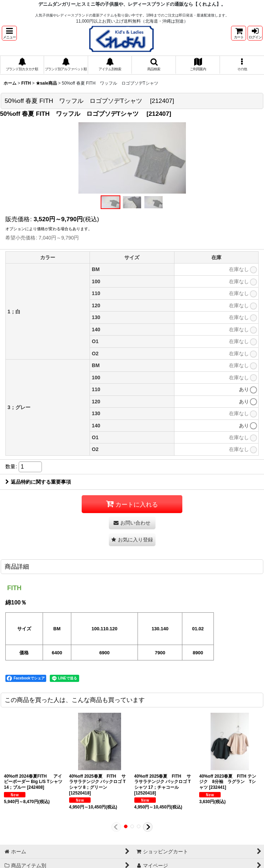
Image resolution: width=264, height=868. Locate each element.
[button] (9, 33)
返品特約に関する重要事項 (38, 482)
